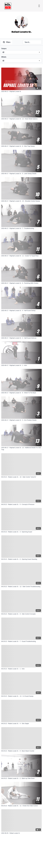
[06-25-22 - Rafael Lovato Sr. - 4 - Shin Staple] (21, 724)
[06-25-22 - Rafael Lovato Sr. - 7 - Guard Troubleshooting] (21, 641)
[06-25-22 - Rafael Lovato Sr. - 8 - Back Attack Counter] (21, 751)
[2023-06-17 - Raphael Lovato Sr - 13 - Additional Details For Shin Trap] (21, 449)
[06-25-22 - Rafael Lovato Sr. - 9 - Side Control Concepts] (21, 614)
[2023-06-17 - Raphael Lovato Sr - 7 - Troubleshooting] (21, 228)
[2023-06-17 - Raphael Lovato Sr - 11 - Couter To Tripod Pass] (21, 256)
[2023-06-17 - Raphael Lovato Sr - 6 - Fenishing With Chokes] (21, 283)
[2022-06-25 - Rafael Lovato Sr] (21, 833)
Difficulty (4, 57)
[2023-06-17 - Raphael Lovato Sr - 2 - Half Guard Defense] (21, 338)
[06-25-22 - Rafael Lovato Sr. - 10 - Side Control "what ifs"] (21, 477)
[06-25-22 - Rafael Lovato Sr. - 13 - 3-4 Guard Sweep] (21, 696)
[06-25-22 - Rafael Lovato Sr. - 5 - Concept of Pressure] (21, 504)
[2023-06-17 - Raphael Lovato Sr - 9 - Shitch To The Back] (21, 393)
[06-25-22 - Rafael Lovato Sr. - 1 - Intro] (21, 669)
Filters (7, 42)
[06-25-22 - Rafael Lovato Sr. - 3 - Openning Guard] (21, 532)
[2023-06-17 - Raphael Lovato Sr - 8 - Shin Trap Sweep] (21, 146)
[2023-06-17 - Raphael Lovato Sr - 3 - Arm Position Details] (21, 420)
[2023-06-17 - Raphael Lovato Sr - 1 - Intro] (21, 365)
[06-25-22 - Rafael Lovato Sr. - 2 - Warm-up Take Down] (21, 778)
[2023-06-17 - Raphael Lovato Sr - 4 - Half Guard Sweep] (21, 311)
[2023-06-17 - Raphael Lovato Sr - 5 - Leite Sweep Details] (21, 174)
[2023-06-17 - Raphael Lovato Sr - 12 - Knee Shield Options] (21, 119)
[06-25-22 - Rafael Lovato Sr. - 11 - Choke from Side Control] (21, 806)
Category (4, 48)
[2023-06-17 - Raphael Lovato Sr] (21, 91)
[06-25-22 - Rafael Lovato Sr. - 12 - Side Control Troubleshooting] (21, 587)
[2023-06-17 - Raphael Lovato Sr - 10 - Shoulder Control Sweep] (21, 201)
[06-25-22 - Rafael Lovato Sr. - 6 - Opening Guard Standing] (21, 559)
